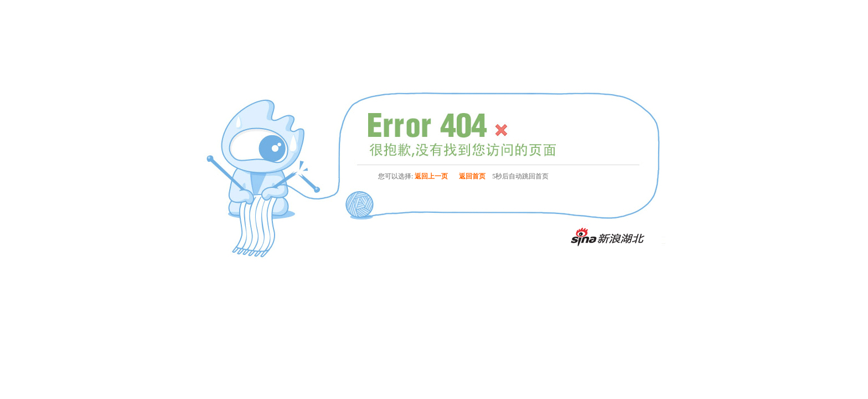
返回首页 (472, 176)
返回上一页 (431, 176)
